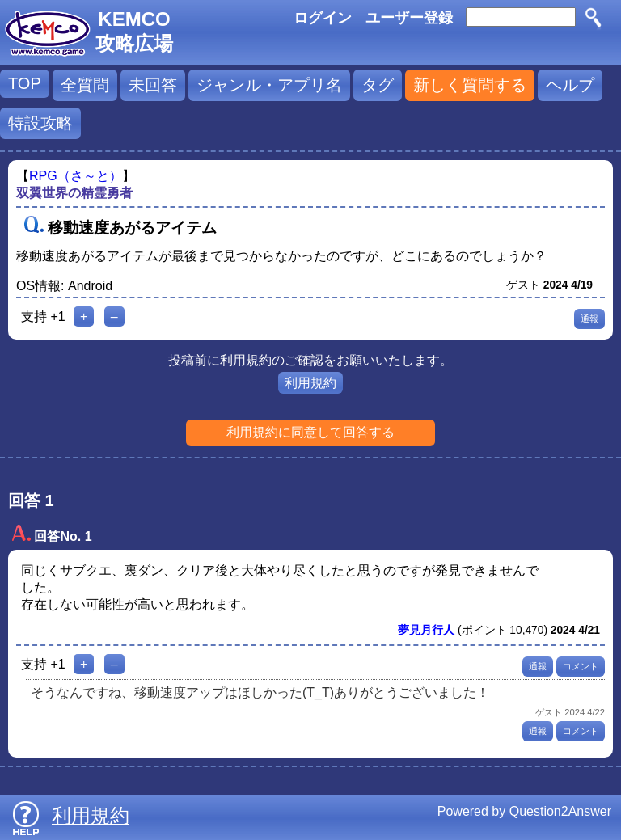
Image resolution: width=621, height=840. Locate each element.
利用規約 (310, 383)
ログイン (323, 18)
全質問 (85, 85)
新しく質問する (470, 85)
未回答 (153, 85)
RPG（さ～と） (76, 176)
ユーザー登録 (409, 18)
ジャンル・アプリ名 (269, 85)
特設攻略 (40, 123)
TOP (25, 83)
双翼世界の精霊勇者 (74, 193)
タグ (378, 85)
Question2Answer (560, 811)
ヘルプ (570, 85)
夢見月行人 (426, 630)
